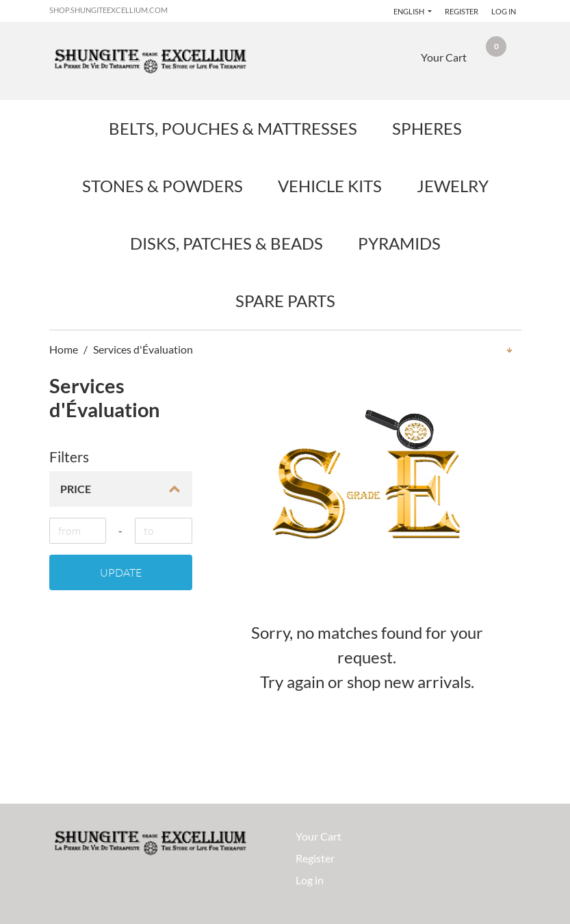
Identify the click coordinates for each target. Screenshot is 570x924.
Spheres (427, 128)
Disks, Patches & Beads (226, 243)
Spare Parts (285, 301)
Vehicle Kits (330, 186)
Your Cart (319, 836)
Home (64, 349)
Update (121, 572)
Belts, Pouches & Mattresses (233, 128)
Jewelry (453, 186)
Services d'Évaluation (143, 349)
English (410, 11)
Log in (504, 11)
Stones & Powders (163, 186)
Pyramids (399, 243)
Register (462, 11)
